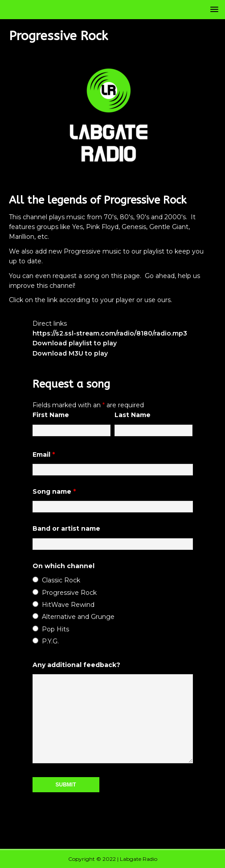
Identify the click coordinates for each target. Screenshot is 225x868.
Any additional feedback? (76, 665)
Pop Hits (55, 629)
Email (44, 454)
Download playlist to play (75, 343)
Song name (54, 491)
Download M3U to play (70, 353)
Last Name (133, 415)
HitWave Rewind (68, 605)
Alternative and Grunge (78, 617)
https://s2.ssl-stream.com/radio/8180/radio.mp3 (110, 333)
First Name (51, 415)
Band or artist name (66, 528)
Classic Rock (61, 580)
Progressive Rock (69, 593)
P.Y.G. (50, 641)
